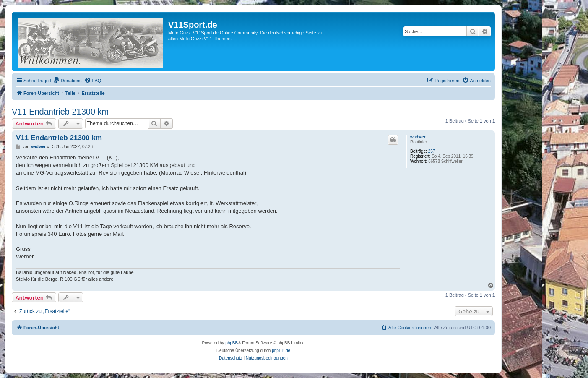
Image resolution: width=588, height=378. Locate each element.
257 (432, 151)
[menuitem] (68, 81)
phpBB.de (281, 351)
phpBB (232, 343)
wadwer (418, 137)
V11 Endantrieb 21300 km (60, 112)
